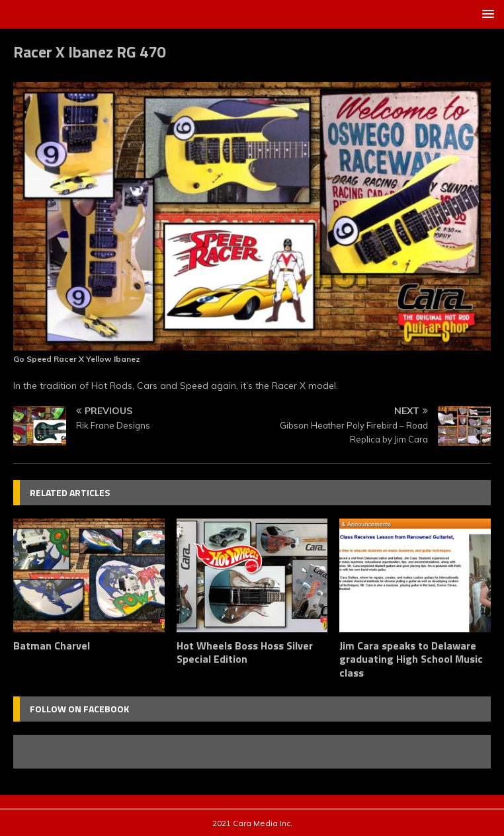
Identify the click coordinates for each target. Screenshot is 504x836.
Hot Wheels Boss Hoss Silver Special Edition (245, 652)
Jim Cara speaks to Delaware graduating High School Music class (411, 659)
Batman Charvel (52, 646)
